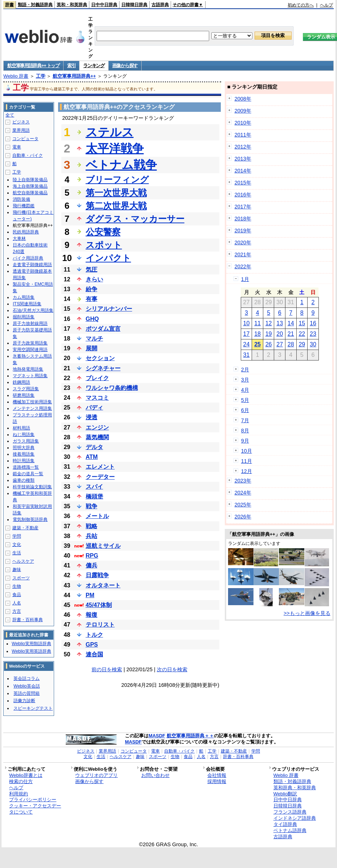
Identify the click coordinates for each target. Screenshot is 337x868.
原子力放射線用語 (30, 323)
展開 (92, 348)
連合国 (94, 654)
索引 (71, 66)
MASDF (157, 736)
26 (269, 344)
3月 (245, 380)
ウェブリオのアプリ (96, 775)
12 (269, 323)
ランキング (94, 66)
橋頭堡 (94, 496)
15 (302, 323)
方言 (17, 611)
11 (257, 323)
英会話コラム (27, 678)
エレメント (100, 467)
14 (291, 323)
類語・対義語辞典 (35, 5)
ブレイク (97, 378)
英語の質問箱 (27, 693)
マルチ (94, 339)
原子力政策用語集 (30, 343)
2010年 (243, 123)
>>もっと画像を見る (307, 613)
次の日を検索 (172, 669)
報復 (92, 615)
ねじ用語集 (24, 435)
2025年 (243, 505)
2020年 (243, 243)
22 (302, 334)
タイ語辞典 (285, 824)
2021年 (243, 254)
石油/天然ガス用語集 (33, 310)
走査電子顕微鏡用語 (32, 265)
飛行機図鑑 (24, 206)
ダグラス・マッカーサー (135, 219)
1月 (245, 279)
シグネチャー (103, 368)
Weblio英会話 (27, 686)
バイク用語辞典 (28, 258)
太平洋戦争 (115, 148)
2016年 (243, 195)
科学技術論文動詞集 (32, 487)
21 (291, 334)
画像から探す (125, 66)
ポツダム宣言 (103, 329)
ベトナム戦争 (121, 165)
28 (291, 344)
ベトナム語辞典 (290, 830)
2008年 (243, 99)
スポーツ (21, 578)
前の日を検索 (107, 669)
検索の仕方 (21, 781)
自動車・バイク (28, 155)
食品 (17, 595)
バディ (94, 407)
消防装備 (21, 199)
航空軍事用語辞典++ (74, 76)
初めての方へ (301, 5)
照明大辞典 (24, 448)
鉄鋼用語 (21, 382)
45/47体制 (99, 605)
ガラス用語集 (26, 441)
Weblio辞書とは (26, 775)
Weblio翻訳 (285, 794)
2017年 (243, 207)
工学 (41, 76)
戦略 (92, 526)
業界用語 (21, 130)
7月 (245, 420)
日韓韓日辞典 (134, 5)
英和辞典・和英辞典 (295, 788)
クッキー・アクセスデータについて (35, 809)
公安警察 (103, 232)
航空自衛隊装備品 (30, 193)
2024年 (243, 493)
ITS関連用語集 (27, 304)
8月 (245, 431)
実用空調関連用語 (30, 350)
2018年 (243, 219)
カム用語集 (24, 297)
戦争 (92, 506)
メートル (97, 516)
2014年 (243, 171)
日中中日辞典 (104, 5)
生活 (17, 553)
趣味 (17, 570)
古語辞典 (160, 5)
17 (247, 334)
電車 (17, 147)
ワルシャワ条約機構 (112, 388)
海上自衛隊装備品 (30, 186)
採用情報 (217, 781)
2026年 (243, 517)
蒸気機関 (97, 437)
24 (247, 344)
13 (280, 323)
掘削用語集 (24, 317)
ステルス (110, 132)
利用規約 (19, 794)
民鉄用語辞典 (26, 232)
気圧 (92, 270)
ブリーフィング (117, 180)
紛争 (92, 289)
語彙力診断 (24, 701)
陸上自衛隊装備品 (30, 180)
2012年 (243, 147)
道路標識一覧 (26, 467)
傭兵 (92, 565)
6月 (245, 410)
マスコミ (97, 398)
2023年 (243, 481)
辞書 (9, 5)
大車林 (19, 239)
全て (10, 115)
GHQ (92, 319)
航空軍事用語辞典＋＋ (190, 736)
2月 (245, 370)
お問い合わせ (155, 775)
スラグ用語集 (26, 389)
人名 (17, 603)
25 (257, 344)
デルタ (94, 447)
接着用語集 (24, 454)
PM (90, 595)
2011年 (243, 135)
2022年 (243, 266)
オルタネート (103, 585)
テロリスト (100, 625)
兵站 (92, 536)
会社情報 (217, 775)
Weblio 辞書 (16, 76)
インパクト (108, 258)
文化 (17, 545)
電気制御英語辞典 (30, 519)
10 (247, 323)
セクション (100, 358)
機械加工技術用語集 (32, 402)
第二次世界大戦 (116, 206)
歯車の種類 (24, 480)
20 (280, 334)
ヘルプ (326, 5)
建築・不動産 (25, 528)
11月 (247, 461)
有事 (92, 299)
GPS (92, 645)
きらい (94, 279)
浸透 (92, 417)
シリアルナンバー (109, 309)
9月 (245, 441)
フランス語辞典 (290, 812)
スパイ (94, 487)
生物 (17, 586)
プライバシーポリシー (33, 800)
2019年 (243, 231)
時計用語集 (24, 461)
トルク (94, 635)
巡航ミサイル (103, 546)
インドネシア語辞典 (295, 818)
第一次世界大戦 (116, 193)
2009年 (243, 111)
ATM (92, 457)
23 (313, 334)
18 (257, 334)
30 (313, 344)
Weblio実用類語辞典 (31, 644)
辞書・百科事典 (28, 620)
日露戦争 (97, 575)
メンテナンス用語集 (32, 408)
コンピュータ (25, 139)
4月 (245, 390)
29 (302, 344)
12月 (247, 471)
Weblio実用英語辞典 (31, 651)
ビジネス (21, 122)
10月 (247, 451)
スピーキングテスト (33, 708)
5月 (245, 400)
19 (269, 334)
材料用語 (21, 428)
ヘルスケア (23, 561)
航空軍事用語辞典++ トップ (33, 66)
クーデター (100, 477)
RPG (92, 556)
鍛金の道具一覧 (28, 474)
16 (313, 323)
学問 (17, 536)
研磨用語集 (24, 395)
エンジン (97, 427)
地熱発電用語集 (28, 369)
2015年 (243, 183)
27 (280, 344)
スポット (104, 245)
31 (247, 355)
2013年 (243, 159)
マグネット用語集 (30, 376)
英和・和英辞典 (72, 5)
